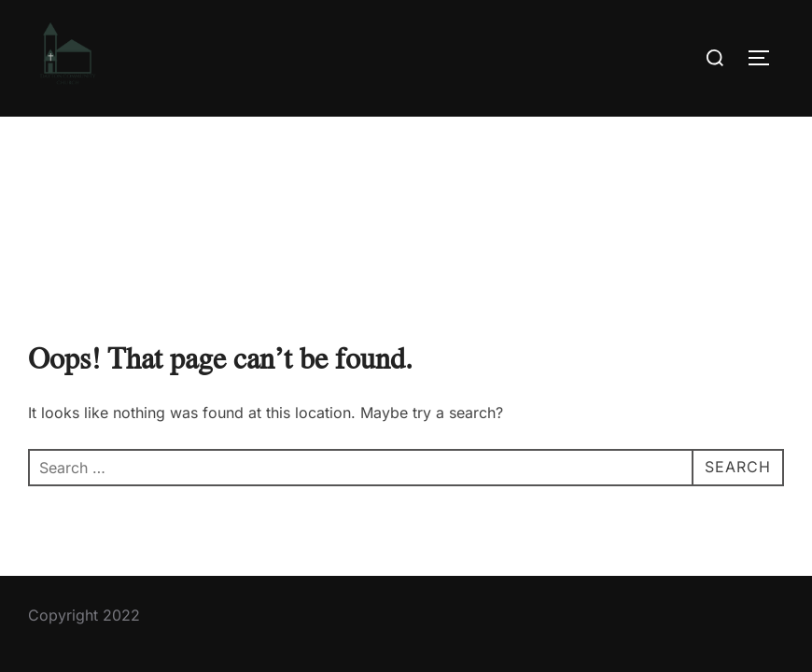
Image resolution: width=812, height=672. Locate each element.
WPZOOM (753, 606)
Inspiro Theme (655, 606)
